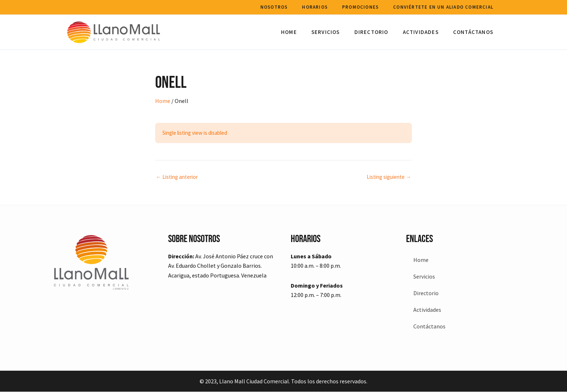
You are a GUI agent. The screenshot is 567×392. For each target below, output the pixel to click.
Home (305, 32)
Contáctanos (475, 32)
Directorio (380, 32)
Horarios (324, 7)
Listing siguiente (387, 177)
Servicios (338, 32)
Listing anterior (179, 177)
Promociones (366, 7)
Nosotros (287, 7)
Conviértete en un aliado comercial (445, 7)
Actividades (426, 32)
